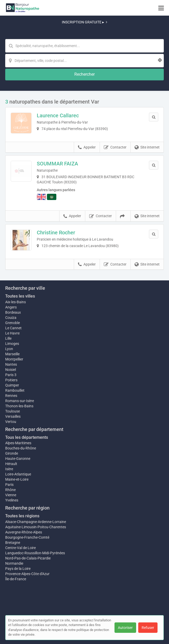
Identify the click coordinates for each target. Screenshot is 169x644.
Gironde (12, 453)
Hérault (11, 464)
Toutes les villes (20, 296)
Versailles (13, 416)
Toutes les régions (22, 516)
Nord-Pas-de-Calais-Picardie (28, 558)
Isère (9, 469)
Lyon (9, 349)
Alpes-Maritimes (18, 443)
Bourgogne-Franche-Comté (27, 537)
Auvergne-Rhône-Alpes (24, 532)
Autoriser (125, 628)
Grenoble (13, 323)
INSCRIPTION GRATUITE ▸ (84, 22)
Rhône (10, 490)
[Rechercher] (84, 75)
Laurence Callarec (58, 115)
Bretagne (13, 543)
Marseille (12, 354)
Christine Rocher (56, 233)
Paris (9, 485)
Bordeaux (13, 312)
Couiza (11, 318)
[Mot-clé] (84, 46)
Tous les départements (27, 437)
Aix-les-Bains (16, 302)
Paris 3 (11, 375)
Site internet (147, 147)
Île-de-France (16, 579)
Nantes (11, 364)
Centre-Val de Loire (20, 548)
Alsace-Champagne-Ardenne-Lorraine (36, 522)
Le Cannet (13, 328)
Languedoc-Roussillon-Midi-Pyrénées (35, 553)
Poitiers (11, 380)
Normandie (14, 563)
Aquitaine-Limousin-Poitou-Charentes (36, 527)
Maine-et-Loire (17, 479)
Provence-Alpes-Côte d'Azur (27, 574)
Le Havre (12, 333)
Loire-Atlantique (18, 474)
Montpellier (14, 359)
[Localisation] (84, 61)
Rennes (11, 396)
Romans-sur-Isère (20, 401)
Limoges (12, 344)
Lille (8, 338)
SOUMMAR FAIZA (57, 164)
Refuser (148, 628)
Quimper (12, 385)
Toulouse (13, 411)
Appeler (87, 147)
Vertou (11, 422)
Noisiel (11, 370)
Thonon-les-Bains (19, 406)
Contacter (115, 147)
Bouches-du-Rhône (21, 448)
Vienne (11, 495)
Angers (11, 307)
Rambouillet (15, 390)
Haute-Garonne (18, 459)
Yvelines (12, 500)
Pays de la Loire (18, 569)
